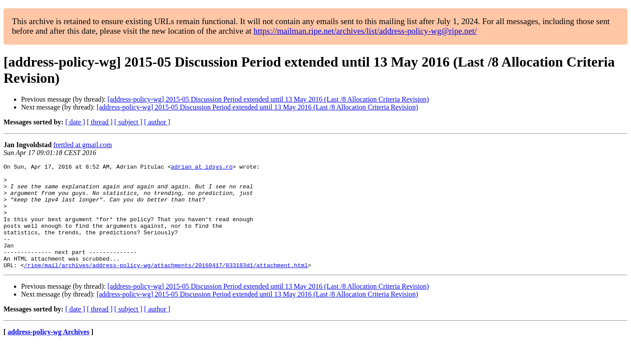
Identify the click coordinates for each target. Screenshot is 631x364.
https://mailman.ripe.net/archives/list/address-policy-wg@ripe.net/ (365, 31)
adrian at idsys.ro (202, 168)
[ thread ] (100, 122)
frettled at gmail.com (83, 145)
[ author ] (157, 122)
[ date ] (75, 122)
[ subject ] (128, 122)
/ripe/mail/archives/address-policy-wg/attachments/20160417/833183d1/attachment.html (166, 286)
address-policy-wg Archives (48, 353)
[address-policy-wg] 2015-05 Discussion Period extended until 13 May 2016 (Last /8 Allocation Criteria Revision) (268, 99)
